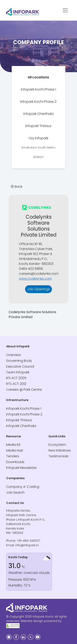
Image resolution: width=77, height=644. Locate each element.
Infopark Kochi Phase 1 (38, 89)
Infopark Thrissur (38, 126)
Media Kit (13, 445)
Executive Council (20, 366)
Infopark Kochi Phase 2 (38, 102)
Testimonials (58, 456)
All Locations (38, 77)
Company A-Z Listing (23, 487)
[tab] (38, 77)
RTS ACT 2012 (16, 384)
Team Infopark (18, 372)
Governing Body (19, 361)
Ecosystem (57, 445)
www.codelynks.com (35, 279)
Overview (14, 355)
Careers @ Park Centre (24, 390)
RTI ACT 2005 (16, 378)
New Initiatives (60, 450)
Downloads (15, 462)
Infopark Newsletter (21, 468)
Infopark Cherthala (38, 114)
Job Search (15, 492)
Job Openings (38, 289)
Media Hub (15, 450)
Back (17, 187)
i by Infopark (38, 147)
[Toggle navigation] (65, 10)
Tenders (13, 456)
